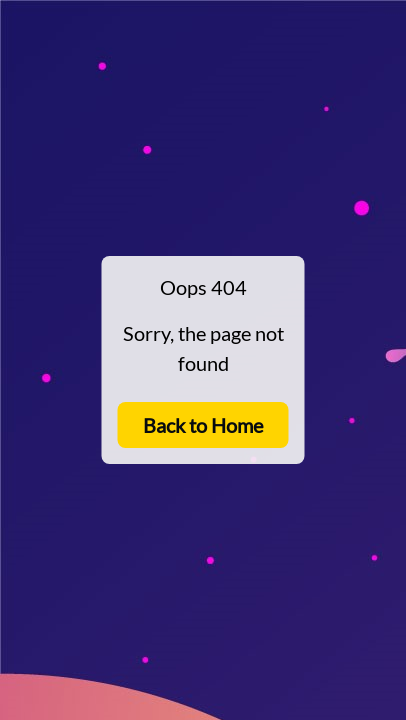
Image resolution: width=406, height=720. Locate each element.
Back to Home (203, 425)
